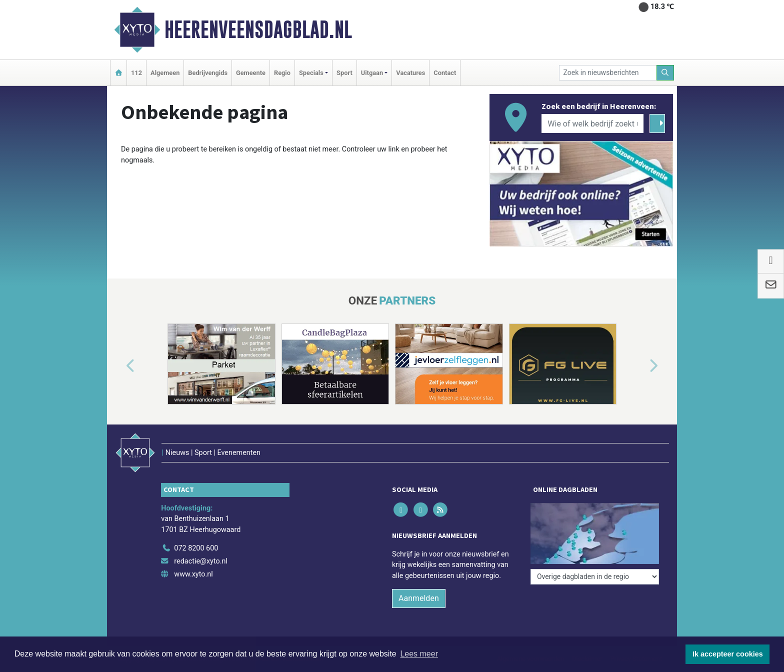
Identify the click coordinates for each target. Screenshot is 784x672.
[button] (119, 366)
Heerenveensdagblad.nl (258, 29)
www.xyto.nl (193, 574)
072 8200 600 (196, 548)
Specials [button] (311, 73)
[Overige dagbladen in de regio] (595, 577)
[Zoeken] (665, 73)
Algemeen (165, 73)
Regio (282, 73)
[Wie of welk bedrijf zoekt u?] (592, 123)
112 (136, 73)
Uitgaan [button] (372, 73)
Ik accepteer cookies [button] (728, 654)
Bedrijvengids (208, 73)
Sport (344, 73)
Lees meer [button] (419, 654)
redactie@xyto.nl (201, 561)
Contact (445, 73)
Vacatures (410, 73)
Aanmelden (419, 598)
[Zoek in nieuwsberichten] (608, 73)
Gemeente (251, 73)
